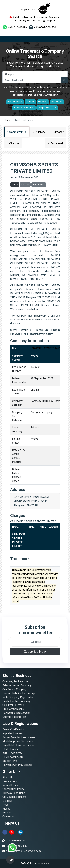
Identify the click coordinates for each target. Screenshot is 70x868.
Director (59, 132)
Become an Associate (47, 17)
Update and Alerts (20, 17)
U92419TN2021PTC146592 (47, 348)
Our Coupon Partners (14, 797)
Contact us (9, 816)
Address (40, 132)
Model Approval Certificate (18, 741)
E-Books (7, 801)
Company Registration (15, 681)
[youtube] (12, 832)
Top (10, 860)
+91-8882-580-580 (42, 27)
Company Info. (18, 132)
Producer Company (13, 709)
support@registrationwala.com (23, 851)
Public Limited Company (16, 701)
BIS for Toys (10, 761)
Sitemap (7, 813)
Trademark (57, 143)
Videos (6, 809)
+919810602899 (15, 27)
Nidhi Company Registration (18, 697)
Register (49, 21)
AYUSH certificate (13, 753)
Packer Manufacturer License (19, 737)
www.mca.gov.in (51, 95)
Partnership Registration (16, 713)
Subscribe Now (35, 652)
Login (37, 21)
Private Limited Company (17, 685)
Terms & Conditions (14, 793)
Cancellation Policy (13, 789)
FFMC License (10, 749)
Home (8, 120)
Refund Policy (10, 785)
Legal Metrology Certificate (18, 745)
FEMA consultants (13, 757)
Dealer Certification (13, 729)
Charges (14, 143)
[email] (35, 642)
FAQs (5, 805)
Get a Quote (23, 21)
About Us (8, 777)
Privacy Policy (11, 781)
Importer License (12, 733)
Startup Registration (14, 717)
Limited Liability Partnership (19, 693)
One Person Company (15, 689)
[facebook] (5, 832)
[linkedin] (20, 832)
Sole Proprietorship (13, 705)
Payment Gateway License (17, 765)
